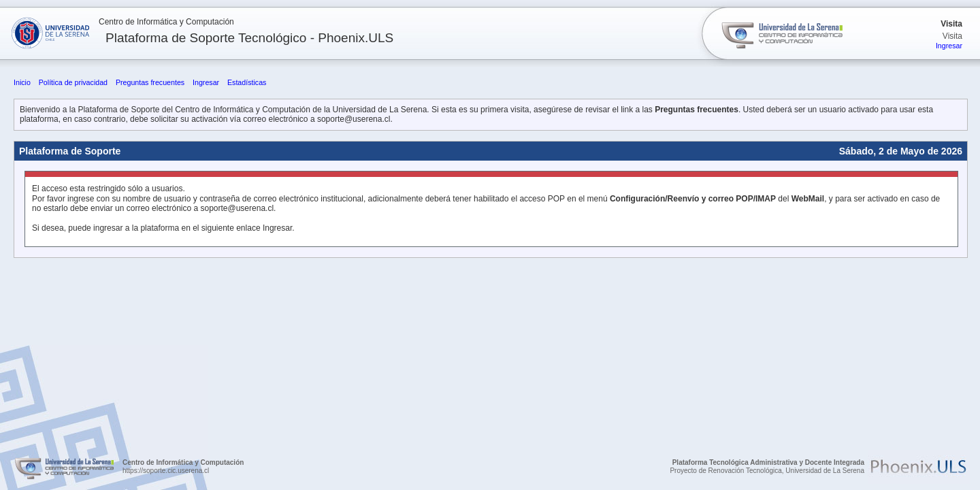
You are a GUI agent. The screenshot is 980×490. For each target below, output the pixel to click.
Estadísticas (247, 82)
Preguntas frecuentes (150, 82)
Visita (951, 24)
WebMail (808, 199)
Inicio (22, 82)
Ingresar (949, 46)
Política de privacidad (73, 82)
